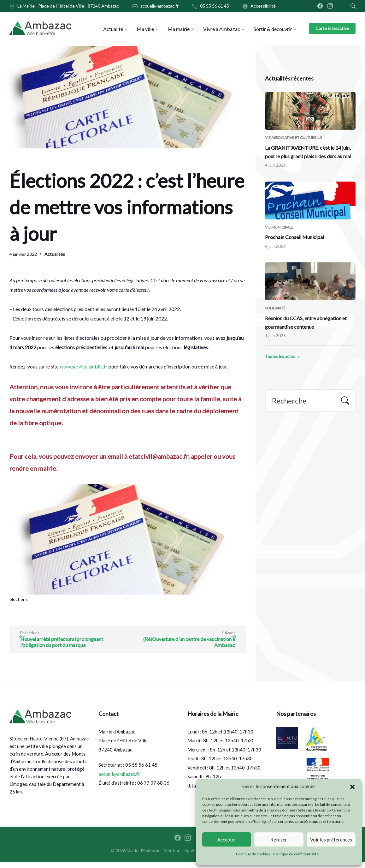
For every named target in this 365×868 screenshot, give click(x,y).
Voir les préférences (331, 840)
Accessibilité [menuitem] (263, 6)
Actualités (55, 254)
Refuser (279, 840)
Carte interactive (332, 28)
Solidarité (275, 308)
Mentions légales (181, 856)
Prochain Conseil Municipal (294, 237)
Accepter (227, 840)
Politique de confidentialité (296, 854)
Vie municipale (279, 227)
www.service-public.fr (83, 366)
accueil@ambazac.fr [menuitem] (159, 6)
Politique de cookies (253, 854)
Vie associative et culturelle (294, 138)
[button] (352, 787)
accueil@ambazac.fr (119, 780)
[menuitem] (113, 29)
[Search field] (310, 401)
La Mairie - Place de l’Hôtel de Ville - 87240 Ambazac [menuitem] (68, 6)
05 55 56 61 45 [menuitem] (215, 6)
